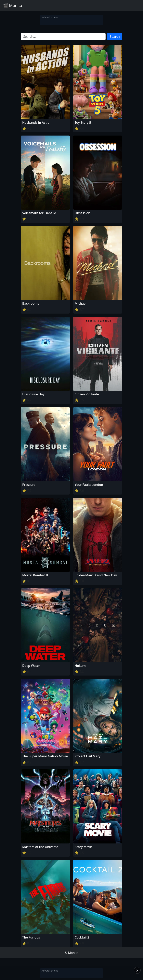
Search (115, 37)
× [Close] (137, 970)
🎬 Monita (13, 5)
